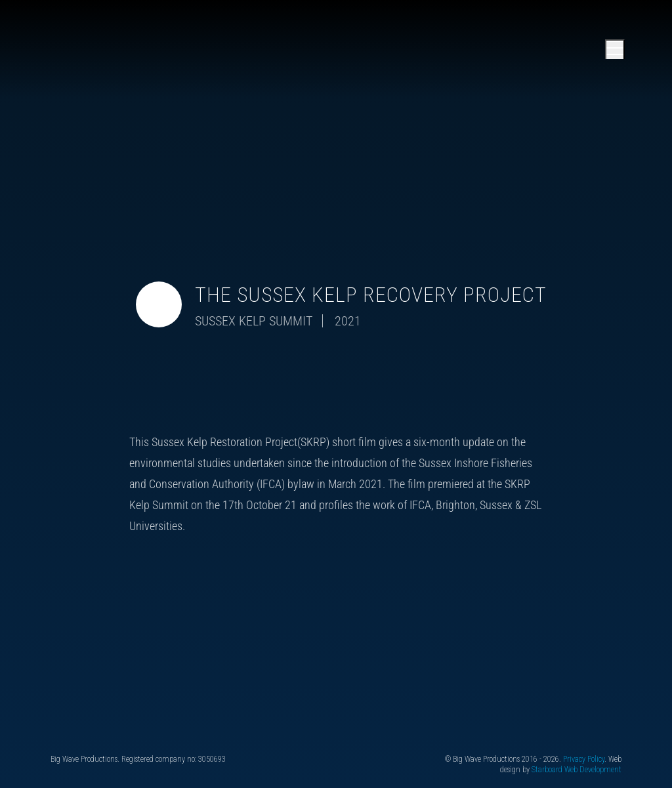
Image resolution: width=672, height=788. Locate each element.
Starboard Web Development (577, 770)
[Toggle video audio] (159, 304)
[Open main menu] (615, 49)
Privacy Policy (584, 759)
